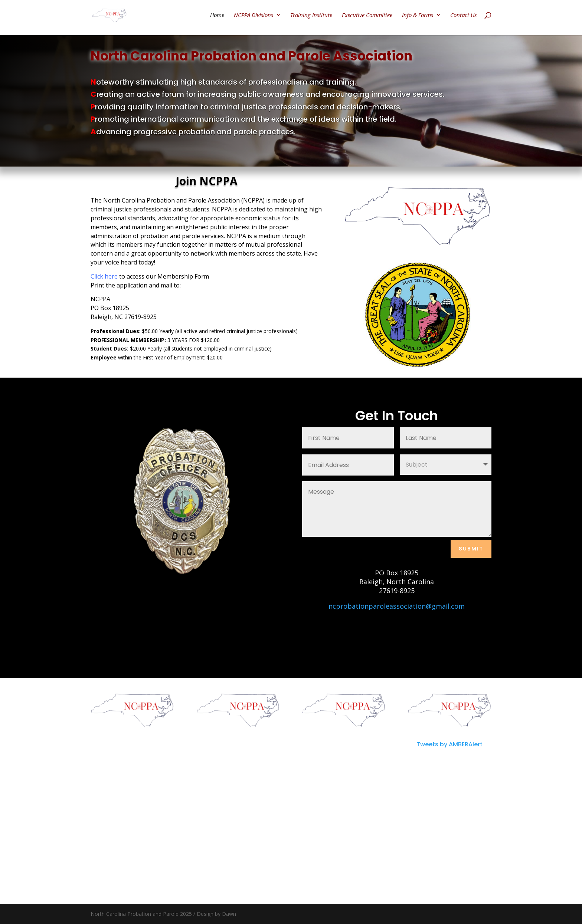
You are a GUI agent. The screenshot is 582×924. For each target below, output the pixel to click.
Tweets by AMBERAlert (449, 744)
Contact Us (463, 15)
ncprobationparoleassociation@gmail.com (397, 606)
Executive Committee (367, 15)
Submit (471, 549)
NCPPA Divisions (254, 15)
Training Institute (311, 15)
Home (217, 15)
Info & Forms (418, 15)
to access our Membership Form (150, 276)
